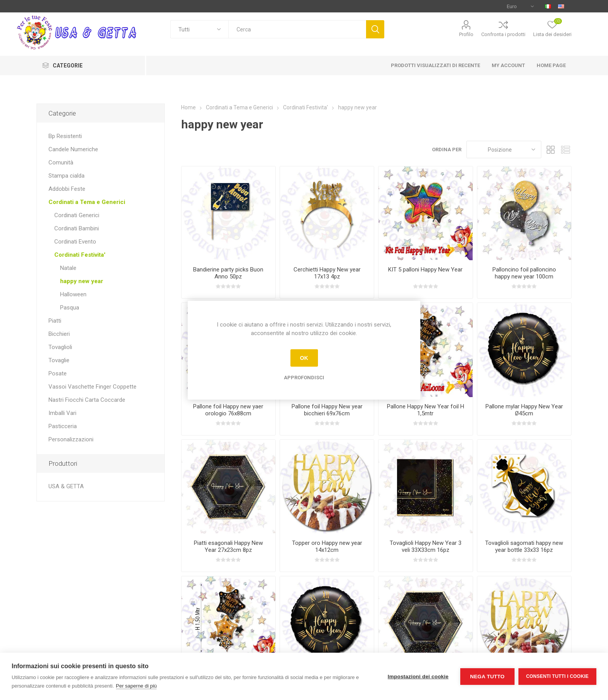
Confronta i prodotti (503, 34)
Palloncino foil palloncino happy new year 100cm (524, 273)
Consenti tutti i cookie (557, 676)
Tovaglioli (60, 347)
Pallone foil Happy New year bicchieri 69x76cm (327, 410)
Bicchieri (59, 334)
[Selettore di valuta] (520, 6)
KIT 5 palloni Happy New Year (425, 270)
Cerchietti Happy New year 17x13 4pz (327, 273)
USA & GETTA (66, 486)
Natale (68, 268)
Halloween (73, 294)
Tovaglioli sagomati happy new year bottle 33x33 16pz (524, 546)
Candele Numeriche (73, 149)
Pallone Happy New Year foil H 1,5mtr (426, 410)
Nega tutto (487, 677)
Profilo (466, 34)
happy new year (82, 281)
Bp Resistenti (65, 136)
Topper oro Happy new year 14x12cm (327, 546)
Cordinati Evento (75, 242)
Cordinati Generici (77, 215)
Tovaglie (59, 360)
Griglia (551, 150)
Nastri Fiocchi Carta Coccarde (87, 400)
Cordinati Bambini (77, 228)
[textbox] (297, 29)
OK (304, 358)
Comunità (61, 162)
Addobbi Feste (67, 189)
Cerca (375, 29)
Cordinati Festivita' (80, 255)
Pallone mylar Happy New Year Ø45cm (524, 410)
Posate (58, 373)
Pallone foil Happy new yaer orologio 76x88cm (228, 410)
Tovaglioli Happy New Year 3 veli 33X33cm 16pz (426, 546)
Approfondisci (304, 377)
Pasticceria (63, 426)
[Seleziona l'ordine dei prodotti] (504, 150)
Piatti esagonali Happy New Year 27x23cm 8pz (228, 546)
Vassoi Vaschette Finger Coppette (92, 387)
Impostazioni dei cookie (418, 677)
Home (188, 107)
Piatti (55, 321)
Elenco (566, 150)
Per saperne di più (136, 686)
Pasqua (70, 308)
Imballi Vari (62, 413)
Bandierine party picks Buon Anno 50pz (228, 273)
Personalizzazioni (71, 439)
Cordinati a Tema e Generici (87, 202)
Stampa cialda (66, 176)
